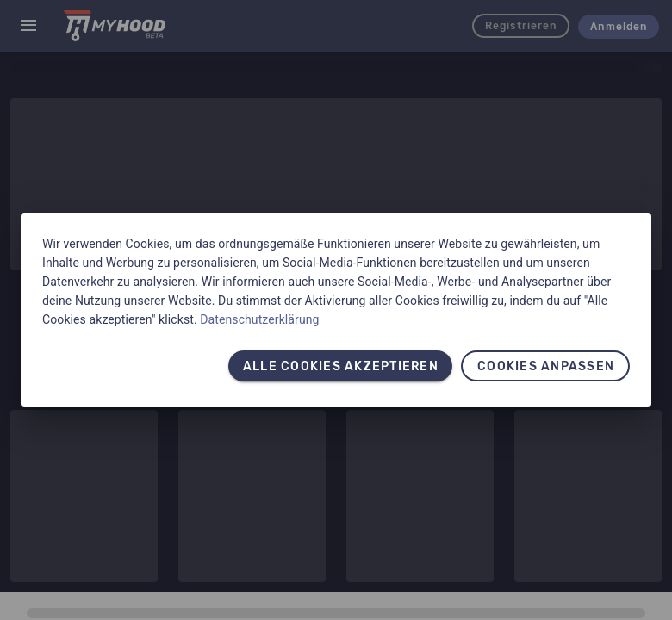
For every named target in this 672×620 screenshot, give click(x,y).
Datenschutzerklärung (259, 319)
